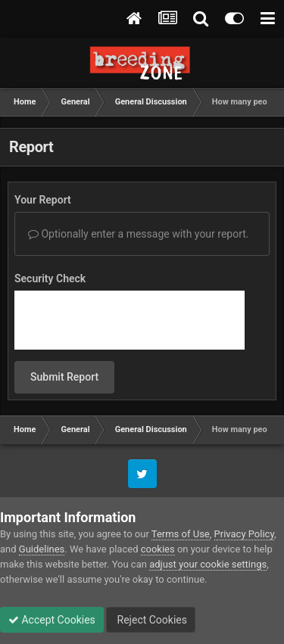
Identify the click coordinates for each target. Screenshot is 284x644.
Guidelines (42, 549)
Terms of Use (181, 534)
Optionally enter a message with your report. (139, 234)
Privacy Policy (244, 534)
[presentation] (130, 320)
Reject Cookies (151, 620)
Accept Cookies (52, 620)
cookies (158, 549)
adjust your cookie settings (208, 564)
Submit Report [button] (64, 377)
